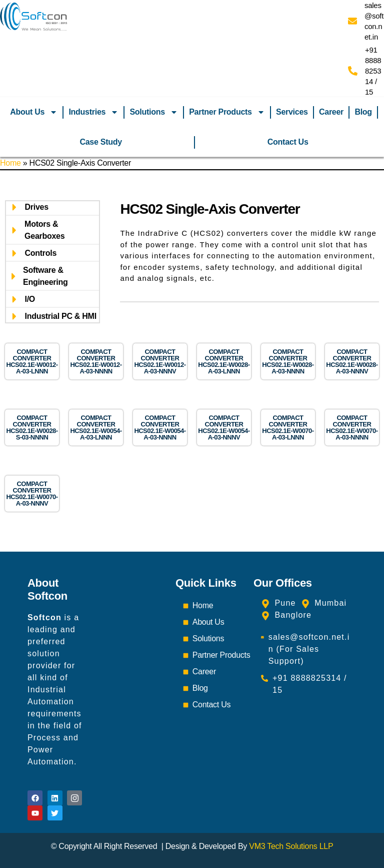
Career (331, 112)
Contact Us (288, 142)
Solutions (153, 112)
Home (10, 163)
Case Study (100, 142)
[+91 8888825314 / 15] (353, 71)
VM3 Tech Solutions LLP (291, 846)
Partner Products (227, 112)
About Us (34, 112)
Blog (363, 112)
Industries (93, 112)
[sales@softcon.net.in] (352, 21)
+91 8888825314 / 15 (373, 71)
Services (292, 112)
